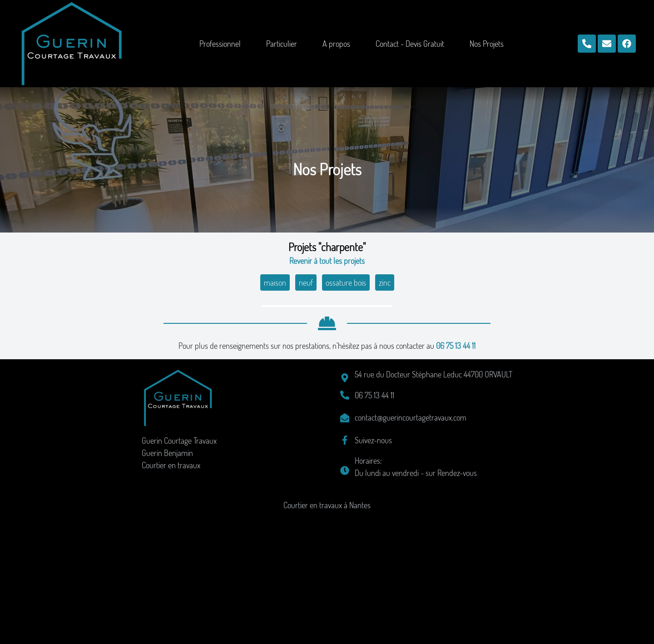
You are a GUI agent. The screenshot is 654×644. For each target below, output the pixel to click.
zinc (385, 282)
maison (275, 282)
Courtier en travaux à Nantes (327, 634)
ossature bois (346, 282)
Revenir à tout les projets (327, 261)
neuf (306, 282)
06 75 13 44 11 (456, 475)
